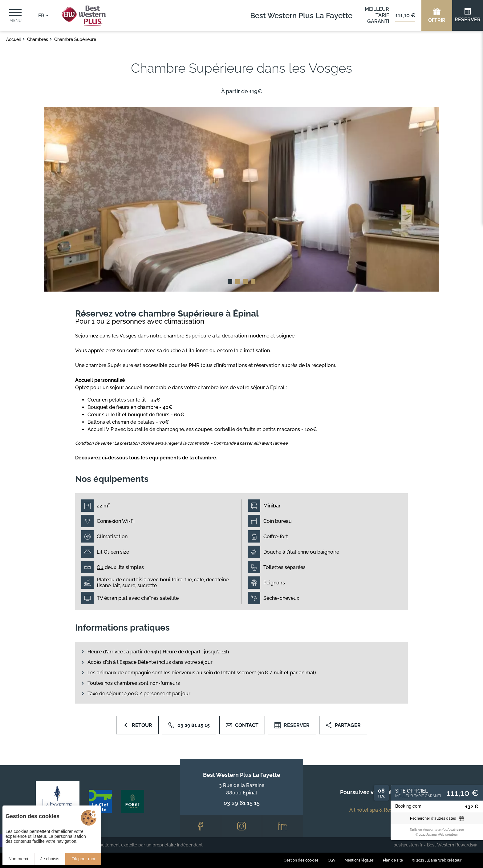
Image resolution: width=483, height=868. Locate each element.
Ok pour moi (83, 859)
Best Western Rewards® (452, 845)
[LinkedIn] (283, 826)
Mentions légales (359, 860)
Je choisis (50, 859)
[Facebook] (200, 826)
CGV (332, 860)
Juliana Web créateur (443, 860)
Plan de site (393, 860)
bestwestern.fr (408, 845)
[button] (230, 282)
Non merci (18, 859)
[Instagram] (242, 826)
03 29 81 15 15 (242, 803)
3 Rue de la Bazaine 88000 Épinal (242, 789)
